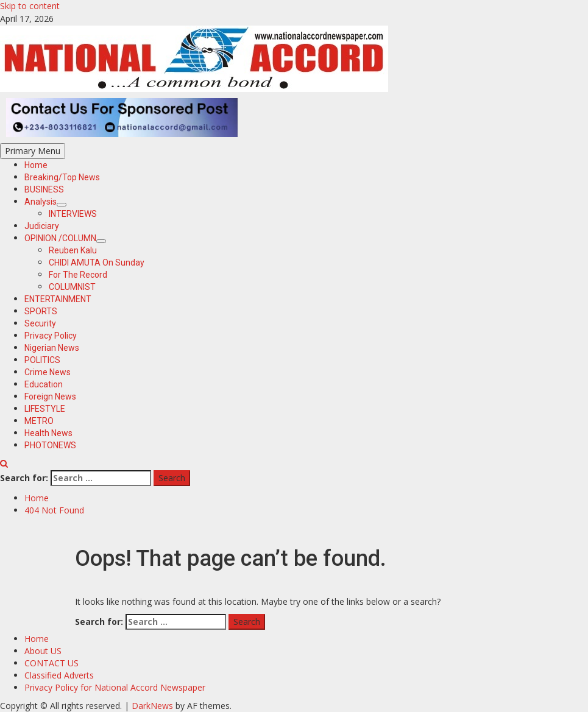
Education (44, 384)
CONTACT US (51, 663)
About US (43, 651)
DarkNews (152, 706)
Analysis (45, 202)
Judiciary (42, 226)
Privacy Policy (51, 336)
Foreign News (50, 397)
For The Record (78, 275)
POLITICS (42, 360)
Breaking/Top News (62, 177)
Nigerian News (52, 348)
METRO (39, 421)
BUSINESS (44, 189)
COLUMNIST (72, 287)
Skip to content (30, 6)
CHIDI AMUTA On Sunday (97, 263)
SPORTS (41, 311)
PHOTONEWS (50, 445)
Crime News (48, 372)
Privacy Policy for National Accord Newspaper (115, 687)
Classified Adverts (59, 675)
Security (40, 323)
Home (36, 165)
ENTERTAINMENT (58, 299)
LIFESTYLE (45, 409)
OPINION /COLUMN (65, 238)
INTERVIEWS (73, 214)
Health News (48, 433)
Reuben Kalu (73, 250)
